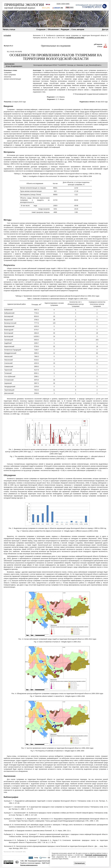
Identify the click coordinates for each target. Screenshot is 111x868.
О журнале (41, 29)
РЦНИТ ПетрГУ (46, 863)
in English (7, 35)
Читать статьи (9, 29)
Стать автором (78, 29)
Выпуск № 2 (8, 46)
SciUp (36, 858)
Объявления (53, 29)
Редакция (65, 29)
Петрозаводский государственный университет (41, 861)
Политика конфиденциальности (29, 865)
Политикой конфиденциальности (96, 855)
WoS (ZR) (46, 8)
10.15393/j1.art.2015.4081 (75, 38)
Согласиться (80, 863)
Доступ (105, 29)
